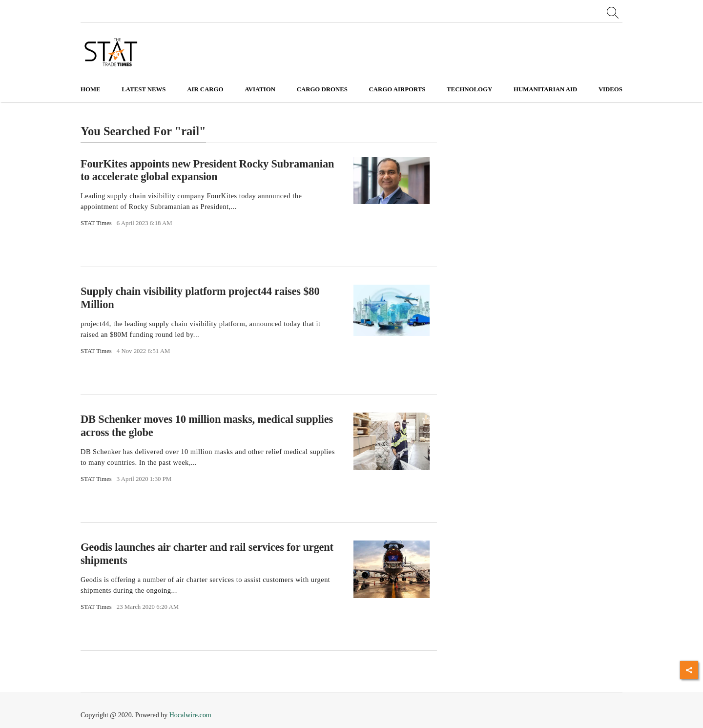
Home (91, 89)
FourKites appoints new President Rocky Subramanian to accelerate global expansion (207, 170)
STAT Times (96, 223)
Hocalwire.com (190, 715)
